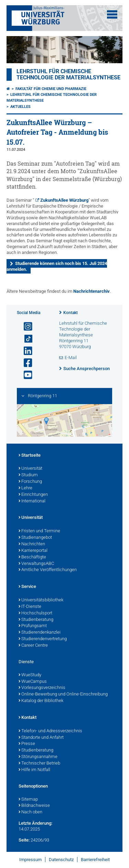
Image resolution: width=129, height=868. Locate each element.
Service (27, 587)
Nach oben (30, 812)
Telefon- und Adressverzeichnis (50, 731)
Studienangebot (35, 538)
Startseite (30, 456)
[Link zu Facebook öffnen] (25, 363)
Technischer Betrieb (39, 764)
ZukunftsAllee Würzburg (64, 200)
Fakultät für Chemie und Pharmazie (51, 89)
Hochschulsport (35, 613)
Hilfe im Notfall (34, 770)
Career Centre (33, 646)
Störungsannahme (38, 757)
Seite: (24, 840)
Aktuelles (20, 107)
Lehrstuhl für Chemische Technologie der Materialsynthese (68, 75)
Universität (30, 469)
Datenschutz (61, 860)
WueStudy (30, 675)
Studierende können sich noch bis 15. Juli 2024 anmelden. (57, 266)
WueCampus (33, 682)
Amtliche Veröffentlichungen (48, 570)
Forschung (30, 482)
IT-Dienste (30, 607)
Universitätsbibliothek (41, 600)
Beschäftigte (32, 557)
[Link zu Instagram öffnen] (25, 327)
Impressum (30, 860)
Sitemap (28, 800)
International (32, 501)
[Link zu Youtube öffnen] (25, 375)
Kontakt (71, 313)
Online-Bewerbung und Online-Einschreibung (63, 694)
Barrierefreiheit (95, 860)
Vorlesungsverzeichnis (42, 688)
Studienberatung (36, 620)
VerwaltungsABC (36, 564)
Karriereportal (33, 551)
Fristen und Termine (39, 531)
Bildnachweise (34, 806)
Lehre (25, 488)
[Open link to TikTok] (25, 339)
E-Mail (71, 358)
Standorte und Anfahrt (41, 738)
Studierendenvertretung (43, 639)
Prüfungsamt (33, 626)
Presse (27, 744)
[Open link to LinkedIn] (25, 351)
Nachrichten (32, 544)
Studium (28, 475)
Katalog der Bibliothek (41, 701)
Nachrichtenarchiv (92, 291)
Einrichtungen (33, 495)
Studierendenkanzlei (40, 633)
